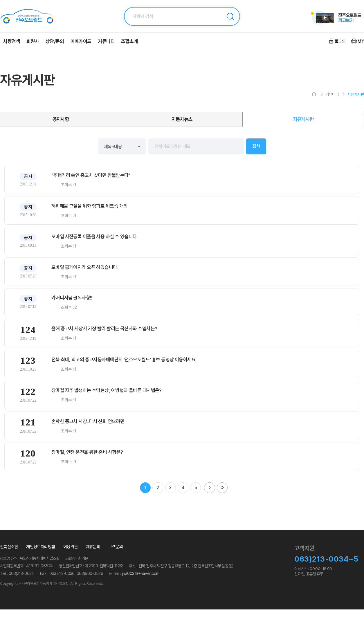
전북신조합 (9, 555)
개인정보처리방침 (41, 555)
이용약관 (71, 555)
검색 (230, 16)
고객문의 (116, 555)
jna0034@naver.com (141, 581)
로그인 (340, 41)
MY (361, 41)
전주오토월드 (35, 16)
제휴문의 (93, 555)
